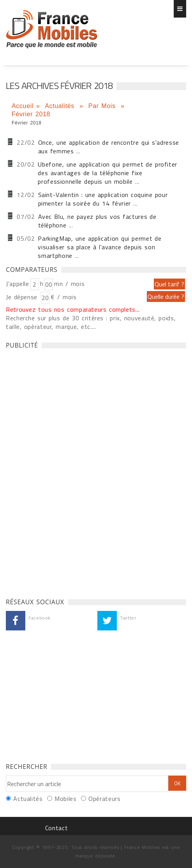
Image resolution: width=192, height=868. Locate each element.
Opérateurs (104, 799)
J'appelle (18, 284)
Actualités (61, 106)
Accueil (23, 106)
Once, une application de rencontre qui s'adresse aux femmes (109, 147)
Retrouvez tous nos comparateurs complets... (73, 309)
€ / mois (63, 297)
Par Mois (103, 106)
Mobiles (65, 799)
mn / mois (69, 284)
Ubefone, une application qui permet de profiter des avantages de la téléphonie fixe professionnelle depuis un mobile (107, 173)
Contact (56, 828)
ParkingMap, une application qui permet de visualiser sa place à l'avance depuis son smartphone (100, 247)
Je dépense (23, 297)
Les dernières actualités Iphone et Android (52, 29)
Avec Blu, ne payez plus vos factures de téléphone (97, 221)
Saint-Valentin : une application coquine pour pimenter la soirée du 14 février (103, 199)
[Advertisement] (64, 471)
